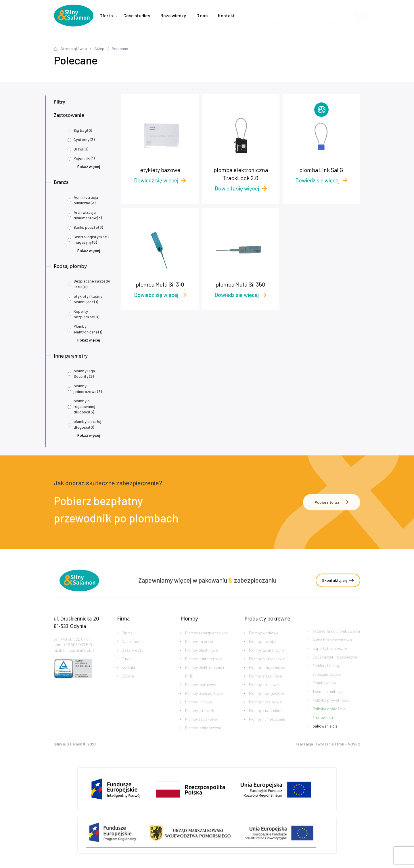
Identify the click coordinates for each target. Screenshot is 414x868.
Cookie (128, 685)
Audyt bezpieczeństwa (332, 648)
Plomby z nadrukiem (266, 719)
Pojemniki (84, 158)
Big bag (83, 130)
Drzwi (81, 149)
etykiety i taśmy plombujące (88, 299)
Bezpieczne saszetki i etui (92, 284)
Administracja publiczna (86, 200)
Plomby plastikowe (202, 659)
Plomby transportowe (204, 702)
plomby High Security (84, 374)
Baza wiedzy (173, 15)
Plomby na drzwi (199, 650)
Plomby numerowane (267, 728)
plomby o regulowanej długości (84, 406)
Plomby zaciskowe (201, 728)
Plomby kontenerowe (204, 667)
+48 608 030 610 (78, 653)
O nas (202, 15)
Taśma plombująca (329, 700)
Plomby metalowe (201, 693)
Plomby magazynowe (267, 676)
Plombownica (324, 691)
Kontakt (226, 15)
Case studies (137, 15)
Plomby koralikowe (265, 710)
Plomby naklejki (262, 650)
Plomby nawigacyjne (267, 702)
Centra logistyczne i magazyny (91, 240)
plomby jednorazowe (88, 389)
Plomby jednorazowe (203, 736)
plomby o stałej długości (87, 424)
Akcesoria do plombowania (336, 639)
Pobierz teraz (332, 502)
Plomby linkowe (199, 710)
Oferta (106, 15)
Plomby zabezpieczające (206, 641)
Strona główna (74, 48)
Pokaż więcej (89, 166)
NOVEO (354, 745)
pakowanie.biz (325, 734)
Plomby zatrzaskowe (267, 667)
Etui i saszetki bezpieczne (335, 665)
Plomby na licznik (200, 719)
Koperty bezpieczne (86, 314)
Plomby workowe (264, 641)
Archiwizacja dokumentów (88, 215)
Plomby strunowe (264, 693)
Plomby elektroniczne (88, 329)
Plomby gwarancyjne (267, 659)
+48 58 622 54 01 (75, 647)
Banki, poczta (88, 227)
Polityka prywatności (331, 708)
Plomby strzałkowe (266, 685)
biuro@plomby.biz (327, 7)
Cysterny (84, 139)
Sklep (99, 48)
